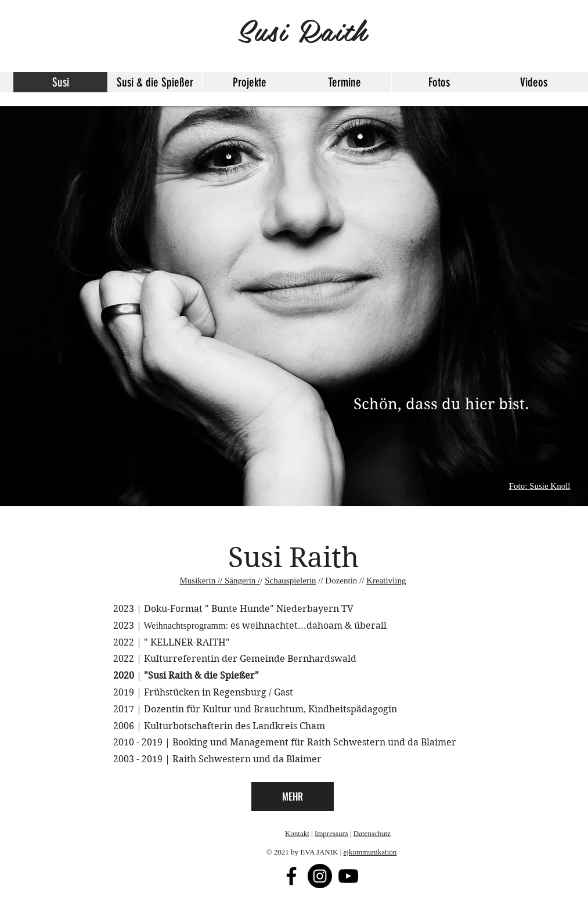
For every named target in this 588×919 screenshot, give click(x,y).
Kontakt (297, 833)
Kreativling (386, 581)
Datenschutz (372, 833)
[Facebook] (291, 876)
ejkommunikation (370, 852)
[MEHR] (293, 797)
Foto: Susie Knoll (540, 486)
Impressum (331, 833)
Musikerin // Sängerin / (220, 581)
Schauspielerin (290, 581)
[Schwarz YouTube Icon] (348, 876)
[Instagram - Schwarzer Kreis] (320, 876)
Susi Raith (293, 558)
